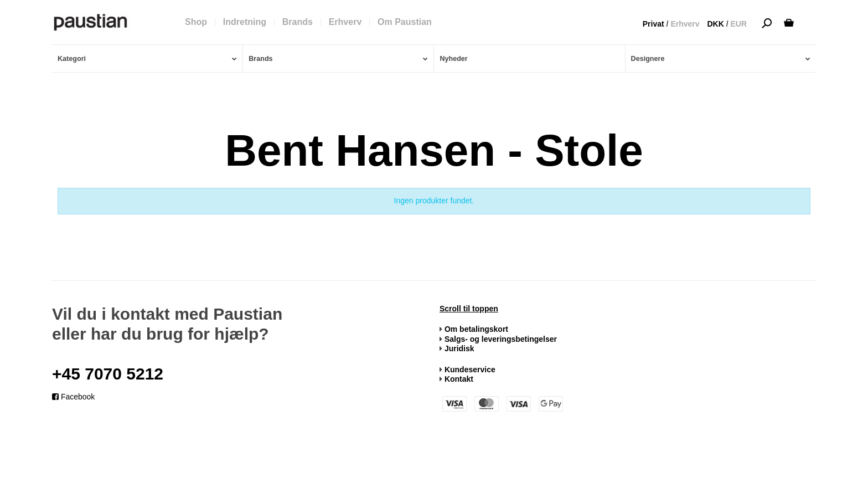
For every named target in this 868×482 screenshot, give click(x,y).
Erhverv (685, 24)
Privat (653, 24)
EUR (738, 24)
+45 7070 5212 (108, 374)
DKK (715, 24)
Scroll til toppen (469, 309)
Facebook (73, 397)
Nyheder (453, 59)
